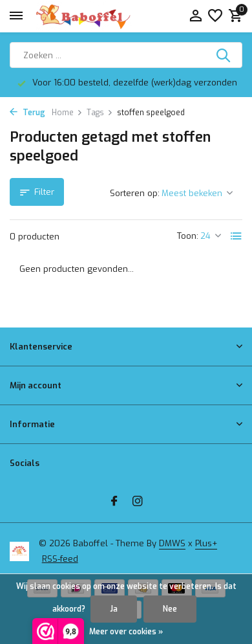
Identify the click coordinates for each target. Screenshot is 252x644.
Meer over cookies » (126, 632)
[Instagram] (138, 502)
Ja (114, 609)
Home (67, 113)
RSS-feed (60, 559)
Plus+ (206, 543)
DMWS (172, 543)
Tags (100, 113)
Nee (170, 609)
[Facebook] (114, 502)
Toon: (188, 236)
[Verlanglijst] (215, 17)
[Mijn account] (195, 17)
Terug (27, 113)
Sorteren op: (135, 193)
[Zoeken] (126, 55)
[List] (236, 236)
